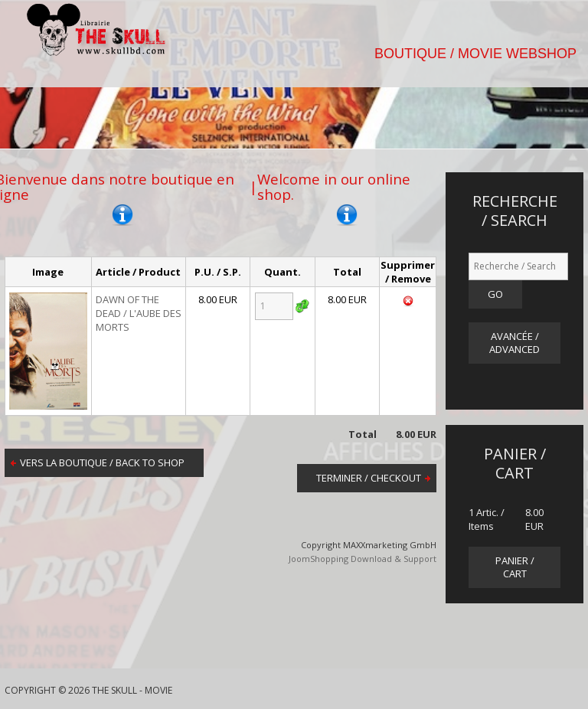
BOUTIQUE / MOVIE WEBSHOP (475, 54)
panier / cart (515, 567)
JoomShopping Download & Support (363, 559)
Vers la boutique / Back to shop (102, 462)
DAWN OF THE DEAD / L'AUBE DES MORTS (139, 313)
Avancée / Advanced (514, 343)
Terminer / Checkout (369, 478)
